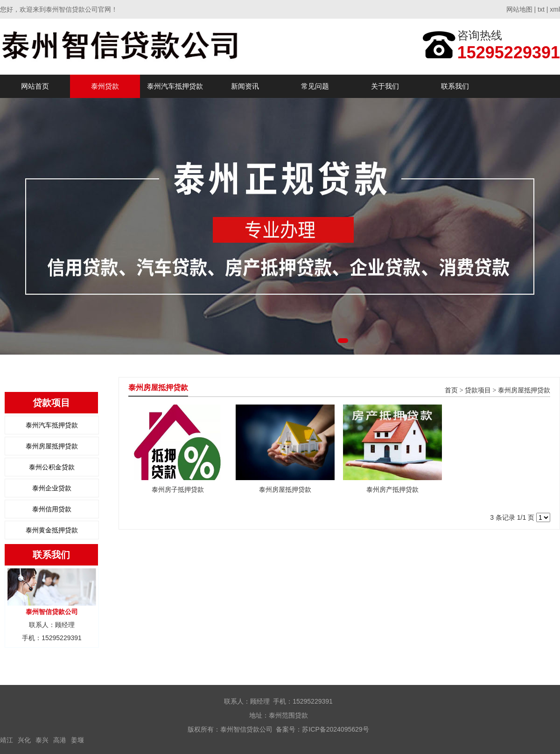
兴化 (24, 740)
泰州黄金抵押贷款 (52, 530)
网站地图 (519, 9)
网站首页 (35, 86)
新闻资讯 (245, 86)
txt (541, 9)
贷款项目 (478, 390)
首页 (451, 390)
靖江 (7, 740)
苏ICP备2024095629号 (335, 729)
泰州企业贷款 (52, 488)
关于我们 (385, 86)
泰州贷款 (105, 86)
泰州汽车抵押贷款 (175, 86)
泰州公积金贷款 (52, 467)
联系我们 (455, 86)
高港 (60, 740)
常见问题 (315, 86)
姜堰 (77, 740)
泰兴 (42, 740)
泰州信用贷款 (52, 509)
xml (555, 9)
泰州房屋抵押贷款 (52, 446)
